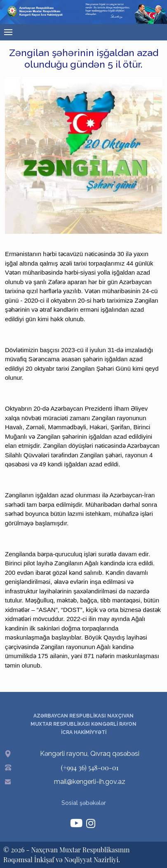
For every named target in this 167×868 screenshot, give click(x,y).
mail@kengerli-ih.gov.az (90, 782)
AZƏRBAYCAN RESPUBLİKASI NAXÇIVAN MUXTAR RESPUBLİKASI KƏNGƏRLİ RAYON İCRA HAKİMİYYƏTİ (83, 724)
